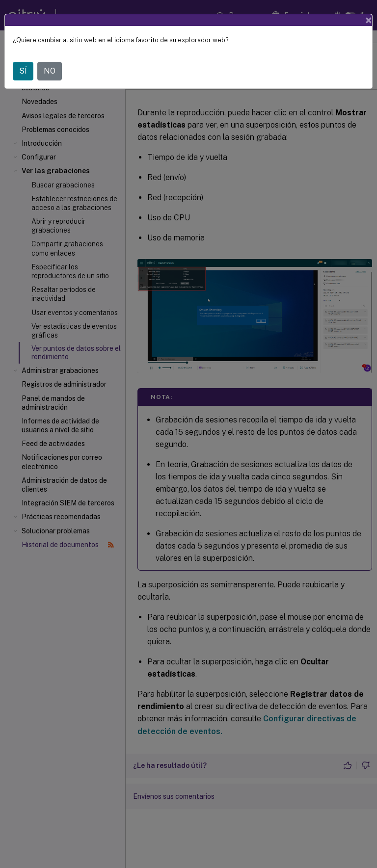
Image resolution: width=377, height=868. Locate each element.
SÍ (23, 71)
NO (50, 71)
